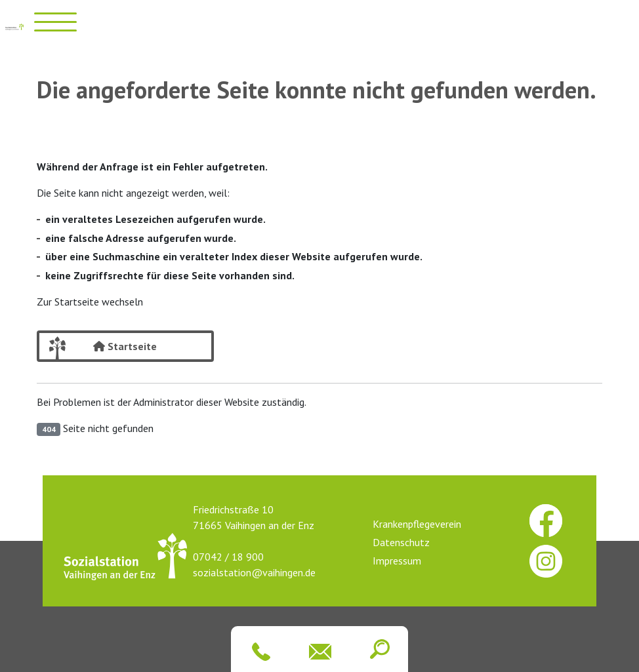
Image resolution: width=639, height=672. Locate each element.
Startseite (125, 346)
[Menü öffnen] (55, 22)
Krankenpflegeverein (417, 524)
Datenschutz (401, 542)
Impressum (397, 561)
